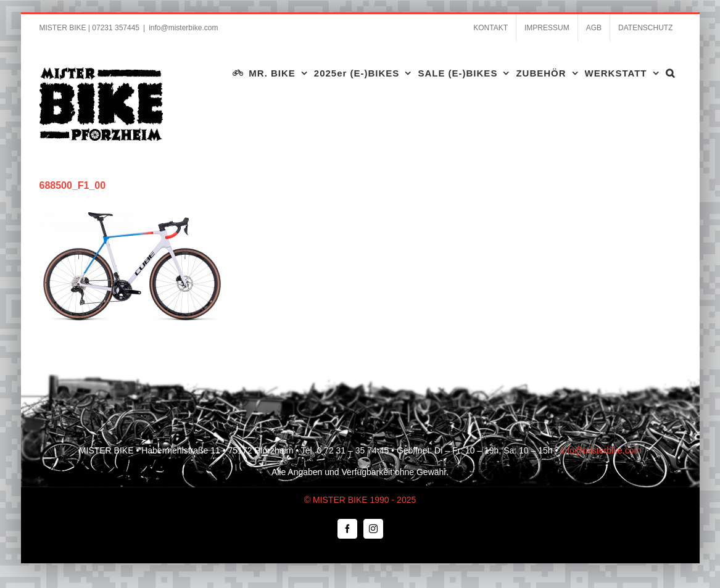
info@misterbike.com (183, 28)
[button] (670, 73)
